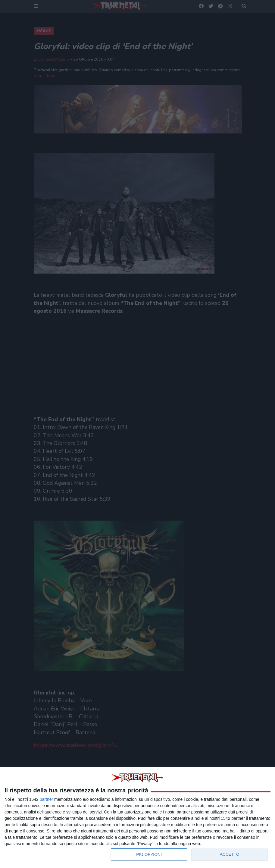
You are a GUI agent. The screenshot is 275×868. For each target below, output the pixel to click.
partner (46, 799)
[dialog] (137, 818)
